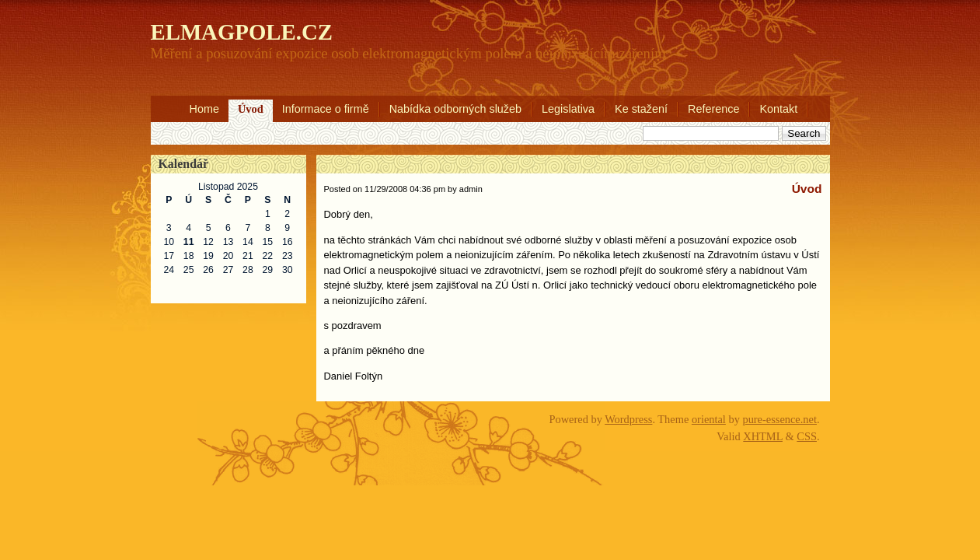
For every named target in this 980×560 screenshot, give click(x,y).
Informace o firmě (326, 109)
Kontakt (778, 109)
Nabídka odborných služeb (455, 109)
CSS (807, 436)
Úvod (251, 109)
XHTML (763, 436)
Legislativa (568, 109)
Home (204, 109)
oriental (709, 419)
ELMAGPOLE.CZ (242, 32)
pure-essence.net (779, 419)
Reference (713, 109)
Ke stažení (641, 109)
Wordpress (628, 419)
